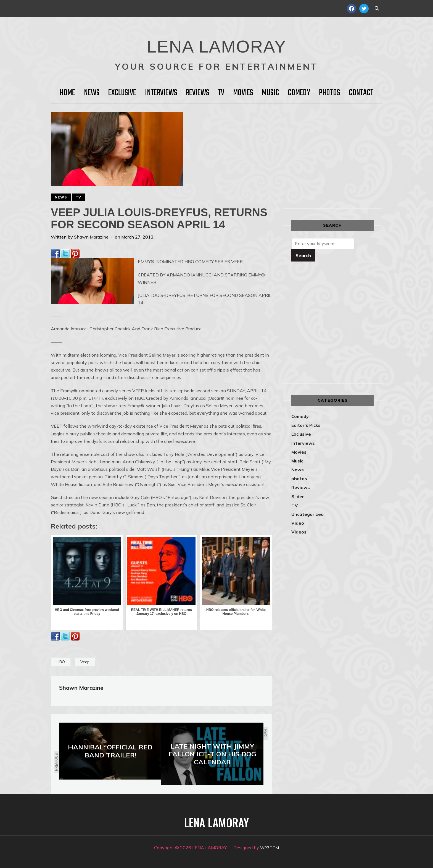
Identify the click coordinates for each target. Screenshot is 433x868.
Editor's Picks (306, 425)
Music (270, 93)
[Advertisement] (338, 159)
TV (221, 93)
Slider (298, 496)
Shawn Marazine (91, 237)
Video (298, 523)
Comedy (299, 93)
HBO (61, 662)
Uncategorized (307, 514)
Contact (361, 93)
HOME (67, 93)
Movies (243, 93)
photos (299, 479)
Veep (85, 662)
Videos (299, 532)
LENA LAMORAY (216, 43)
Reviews (197, 93)
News (92, 93)
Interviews (161, 93)
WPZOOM (270, 848)
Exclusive (122, 93)
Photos (329, 93)
